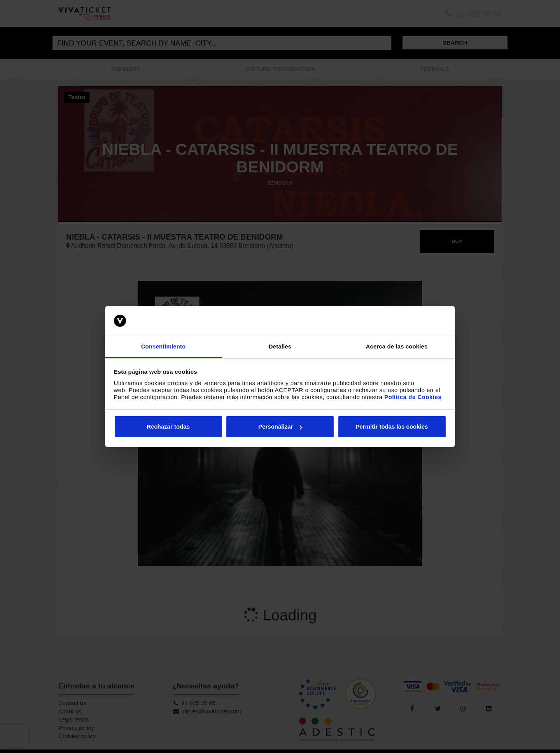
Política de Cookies (413, 397)
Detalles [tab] (280, 346)
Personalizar (280, 426)
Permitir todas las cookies (392, 426)
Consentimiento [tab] (164, 346)
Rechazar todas (168, 426)
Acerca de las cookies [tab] (397, 346)
